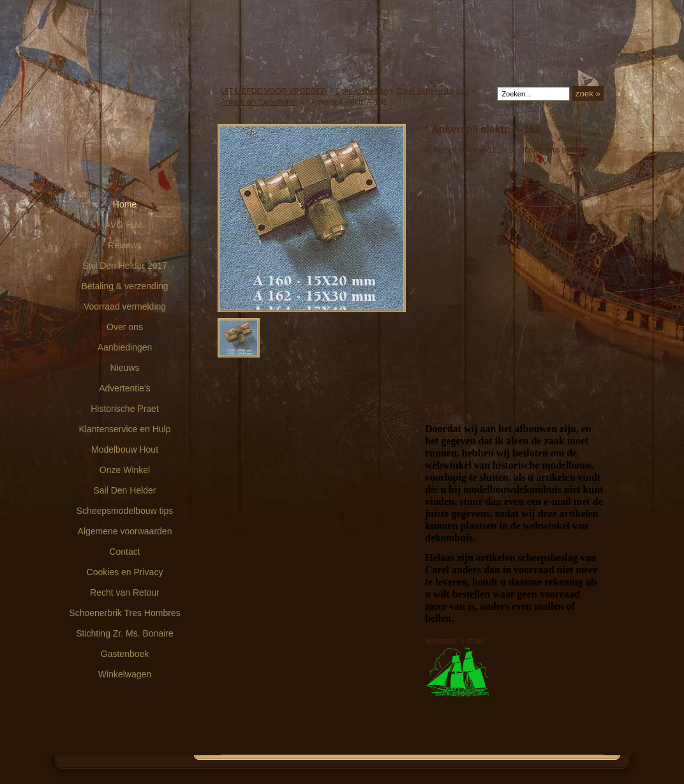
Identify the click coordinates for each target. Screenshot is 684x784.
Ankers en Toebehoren (259, 102)
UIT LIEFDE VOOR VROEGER (274, 91)
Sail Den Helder (124, 490)
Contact (124, 552)
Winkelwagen (125, 674)
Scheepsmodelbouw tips (125, 511)
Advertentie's (125, 388)
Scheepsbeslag (362, 91)
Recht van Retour (125, 592)
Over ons (125, 327)
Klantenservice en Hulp (125, 429)
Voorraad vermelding (125, 306)
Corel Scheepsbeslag (433, 91)
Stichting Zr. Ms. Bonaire (125, 633)
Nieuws (125, 368)
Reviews (125, 245)
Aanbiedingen (125, 347)
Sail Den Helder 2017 (125, 266)
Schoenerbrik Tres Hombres (124, 613)
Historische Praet (125, 409)
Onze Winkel (125, 470)
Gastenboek (125, 654)
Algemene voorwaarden (125, 531)
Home (125, 204)
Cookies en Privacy (125, 572)
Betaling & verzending (124, 286)
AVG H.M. (125, 225)
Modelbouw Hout (125, 449)
